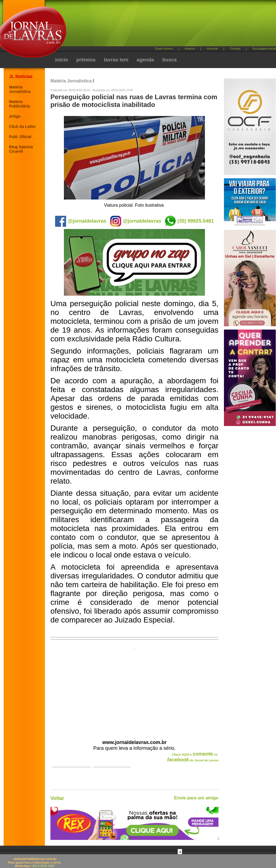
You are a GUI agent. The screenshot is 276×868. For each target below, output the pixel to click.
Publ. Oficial (20, 137)
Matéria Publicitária (19, 104)
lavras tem (116, 60)
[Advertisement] (134, 691)
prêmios (86, 60)
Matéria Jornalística (20, 89)
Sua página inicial (264, 48)
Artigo (15, 116)
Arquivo (190, 48)
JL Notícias (21, 76)
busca (169, 60)
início (62, 60)
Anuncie (212, 48)
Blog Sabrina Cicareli (21, 149)
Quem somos (164, 48)
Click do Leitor (22, 126)
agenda (145, 60)
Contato (235, 48)
